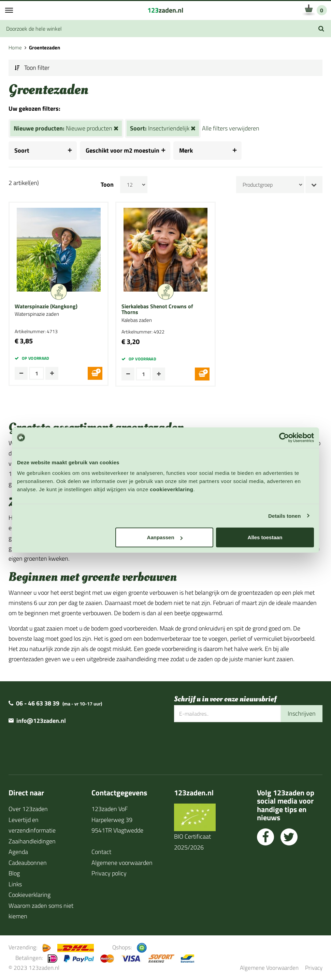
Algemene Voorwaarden (269, 968)
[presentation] (226, 744)
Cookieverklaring (30, 895)
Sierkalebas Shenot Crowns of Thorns (157, 309)
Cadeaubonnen (28, 863)
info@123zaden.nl (41, 721)
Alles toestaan (265, 537)
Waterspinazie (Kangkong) (46, 307)
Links (15, 884)
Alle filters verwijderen (231, 128)
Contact (101, 852)
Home (15, 48)
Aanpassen (165, 537)
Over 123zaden (28, 809)
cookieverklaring (171, 489)
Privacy (314, 968)
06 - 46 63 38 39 (38, 703)
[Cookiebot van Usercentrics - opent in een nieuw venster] (284, 437)
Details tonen (284, 516)
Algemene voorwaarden (122, 863)
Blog (14, 873)
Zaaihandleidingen (32, 841)
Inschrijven (302, 713)
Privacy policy (109, 873)
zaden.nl (165, 10)
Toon (107, 185)
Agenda (18, 852)
